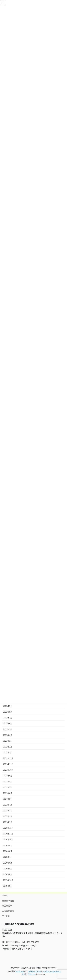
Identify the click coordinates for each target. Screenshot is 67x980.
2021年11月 (8, 764)
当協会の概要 (8, 901)
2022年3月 (8, 741)
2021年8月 (8, 781)
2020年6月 (8, 863)
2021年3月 (8, 810)
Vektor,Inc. (32, 974)
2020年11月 (8, 834)
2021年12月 (8, 758)
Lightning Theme (35, 971)
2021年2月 (8, 816)
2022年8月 (8, 712)
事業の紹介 (7, 906)
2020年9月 (8, 845)
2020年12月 (8, 828)
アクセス (6, 916)
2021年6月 (8, 793)
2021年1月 (8, 822)
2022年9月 (8, 706)
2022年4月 (8, 735)
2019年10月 (8, 880)
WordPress (20, 971)
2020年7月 (8, 857)
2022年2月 (8, 747)
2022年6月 (8, 723)
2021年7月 (8, 787)
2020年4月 (8, 874)
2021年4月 (8, 805)
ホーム (5, 896)
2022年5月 (8, 729)
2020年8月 (8, 851)
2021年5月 (8, 799)
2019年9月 (8, 886)
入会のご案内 (8, 911)
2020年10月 (8, 839)
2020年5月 (8, 868)
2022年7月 (8, 718)
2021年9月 (8, 776)
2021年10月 (8, 770)
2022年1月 (8, 752)
